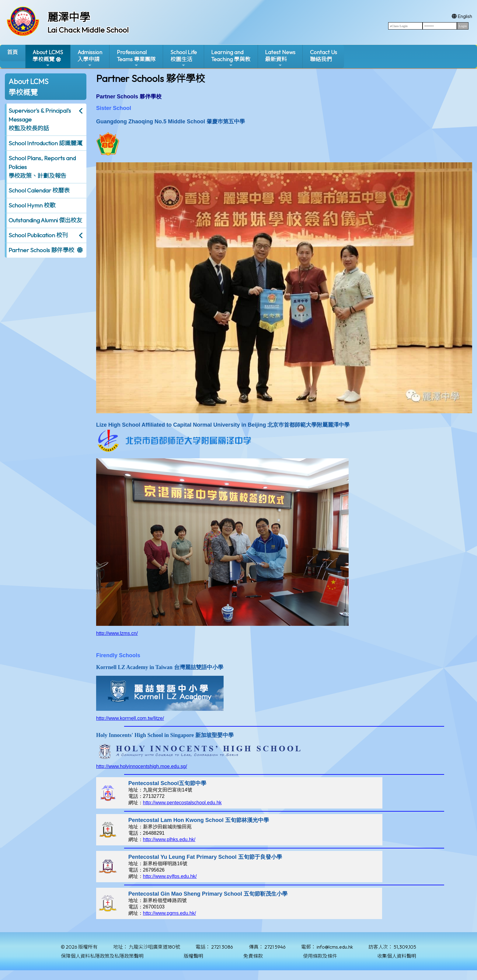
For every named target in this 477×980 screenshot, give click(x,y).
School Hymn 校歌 (32, 205)
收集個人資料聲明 (397, 956)
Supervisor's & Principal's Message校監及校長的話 (40, 119)
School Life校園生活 (184, 58)
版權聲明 (193, 956)
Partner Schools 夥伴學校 (41, 250)
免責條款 (253, 956)
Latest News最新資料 (280, 58)
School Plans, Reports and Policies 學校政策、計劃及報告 (42, 167)
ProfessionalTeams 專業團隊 (136, 58)
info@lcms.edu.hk (335, 947)
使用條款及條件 (320, 956)
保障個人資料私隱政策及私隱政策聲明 (102, 956)
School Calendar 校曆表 (39, 190)
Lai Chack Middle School (88, 30)
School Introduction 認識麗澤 (45, 143)
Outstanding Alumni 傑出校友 (45, 220)
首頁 (12, 52)
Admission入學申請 (90, 58)
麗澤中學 (69, 17)
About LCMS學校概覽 (48, 58)
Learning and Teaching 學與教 (231, 58)
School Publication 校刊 (38, 235)
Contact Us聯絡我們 (324, 56)
